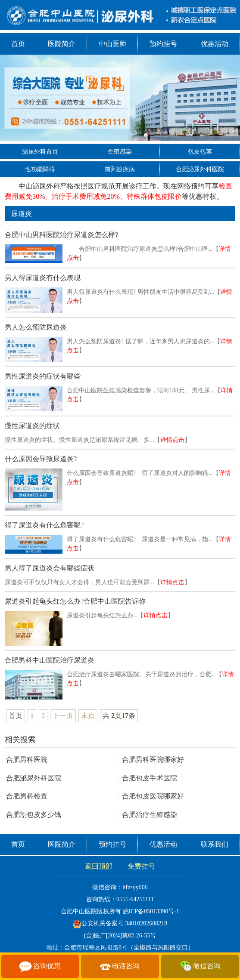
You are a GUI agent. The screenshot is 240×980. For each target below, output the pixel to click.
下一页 (63, 716)
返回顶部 (99, 866)
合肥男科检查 (27, 796)
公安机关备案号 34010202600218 (120, 923)
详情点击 (172, 440)
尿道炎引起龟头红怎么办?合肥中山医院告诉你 (75, 601)
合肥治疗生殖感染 (147, 815)
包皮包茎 (200, 152)
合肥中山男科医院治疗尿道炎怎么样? (61, 235)
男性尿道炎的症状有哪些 (43, 376)
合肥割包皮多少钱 (34, 815)
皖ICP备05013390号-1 (151, 911)
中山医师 (112, 44)
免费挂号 (141, 866)
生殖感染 (120, 152)
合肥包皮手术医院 (147, 778)
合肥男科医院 (27, 760)
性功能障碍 (40, 169)
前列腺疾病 (120, 169)
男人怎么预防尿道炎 (36, 327)
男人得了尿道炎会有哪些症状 (50, 568)
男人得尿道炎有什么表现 (43, 278)
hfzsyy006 (135, 887)
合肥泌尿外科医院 (200, 169)
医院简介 (62, 44)
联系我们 (215, 844)
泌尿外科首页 (40, 152)
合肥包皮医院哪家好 (151, 796)
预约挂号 (163, 44)
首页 (18, 44)
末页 (88, 716)
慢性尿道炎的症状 (32, 426)
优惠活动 (215, 44)
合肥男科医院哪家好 (151, 760)
